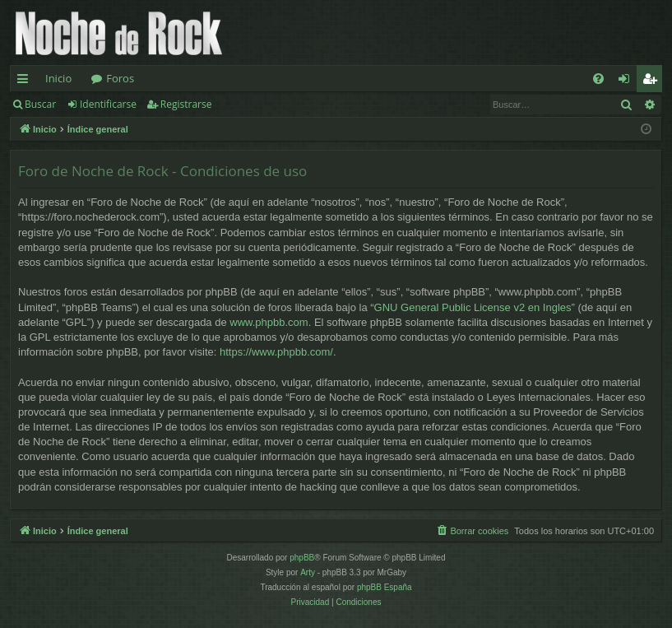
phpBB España (385, 587)
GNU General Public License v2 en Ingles (473, 307)
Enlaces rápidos (26, 81)
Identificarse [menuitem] (628, 81)
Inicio (58, 78)
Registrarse (186, 104)
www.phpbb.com (269, 322)
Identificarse (108, 104)
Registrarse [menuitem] (653, 81)
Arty (308, 572)
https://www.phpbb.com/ (276, 352)
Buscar (40, 104)
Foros (120, 78)
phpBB (302, 558)
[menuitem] (598, 79)
